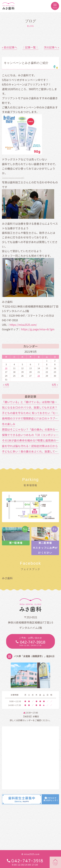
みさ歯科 (7, 578)
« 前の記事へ (10, 47)
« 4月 (6, 385)
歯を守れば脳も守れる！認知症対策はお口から (30, 446)
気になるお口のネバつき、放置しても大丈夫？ (30, 407)
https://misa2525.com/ (23, 325)
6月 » (55, 385)
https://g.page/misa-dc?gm (38, 329)
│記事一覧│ (30, 47)
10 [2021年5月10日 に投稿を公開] (6, 368)
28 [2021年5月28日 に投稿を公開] (39, 376)
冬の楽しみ (9, 424)
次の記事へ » (51, 47)
